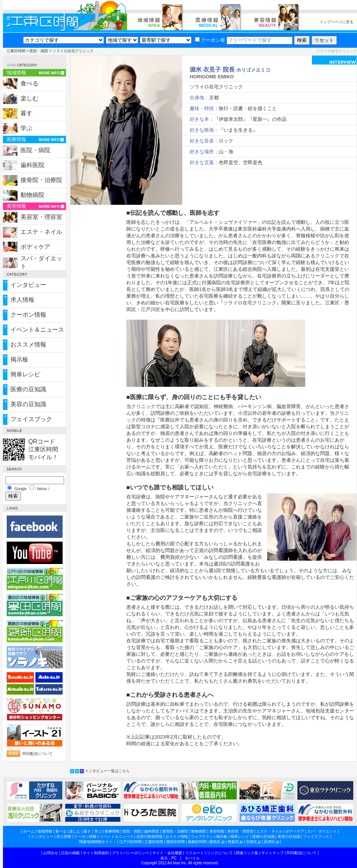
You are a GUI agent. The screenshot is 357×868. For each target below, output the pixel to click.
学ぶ (26, 128)
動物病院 (32, 195)
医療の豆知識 (28, 389)
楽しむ (29, 98)
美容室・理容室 (41, 217)
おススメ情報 (28, 344)
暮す (26, 113)
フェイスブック (31, 419)
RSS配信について (38, 754)
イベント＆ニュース (37, 330)
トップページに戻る (337, 22)
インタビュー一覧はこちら (107, 771)
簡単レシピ (25, 374)
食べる (29, 83)
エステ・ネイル (41, 232)
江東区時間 (16, 51)
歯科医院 (32, 165)
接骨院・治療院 (41, 180)
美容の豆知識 (28, 404)
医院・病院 (39, 51)
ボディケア (35, 247)
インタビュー (28, 285)
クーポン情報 (28, 315)
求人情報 (22, 300)
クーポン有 (210, 40)
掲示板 (19, 359)
